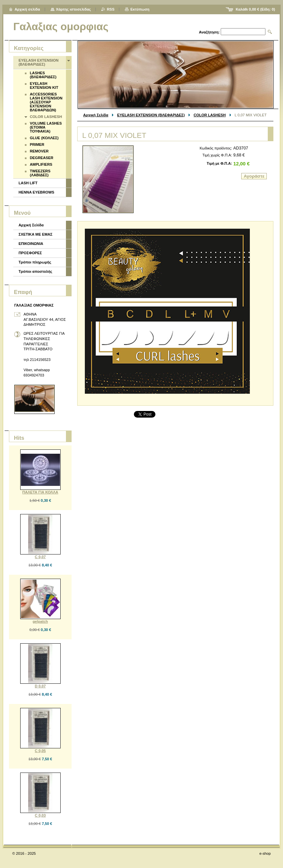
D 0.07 (40, 686)
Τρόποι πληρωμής (35, 262)
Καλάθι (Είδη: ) (255, 9)
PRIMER (37, 145)
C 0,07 (40, 557)
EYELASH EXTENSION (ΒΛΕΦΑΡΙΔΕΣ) (151, 115)
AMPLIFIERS (41, 164)
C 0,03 (40, 815)
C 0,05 (40, 751)
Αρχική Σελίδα (96, 115)
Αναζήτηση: (209, 32)
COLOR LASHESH (210, 115)
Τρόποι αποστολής (35, 271)
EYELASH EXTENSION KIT (44, 86)
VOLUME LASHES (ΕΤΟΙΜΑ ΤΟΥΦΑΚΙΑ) (46, 127)
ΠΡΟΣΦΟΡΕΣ (30, 253)
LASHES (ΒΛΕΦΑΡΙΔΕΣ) (43, 75)
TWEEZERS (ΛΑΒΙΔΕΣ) (40, 173)
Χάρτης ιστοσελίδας (74, 9)
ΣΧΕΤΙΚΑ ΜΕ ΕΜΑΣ (35, 234)
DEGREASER (42, 158)
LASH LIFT (28, 183)
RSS (111, 9)
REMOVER (39, 151)
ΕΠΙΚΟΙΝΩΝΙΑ (31, 244)
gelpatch (40, 621)
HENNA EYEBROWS (36, 192)
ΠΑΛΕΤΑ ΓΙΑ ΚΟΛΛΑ (40, 492)
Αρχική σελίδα (27, 9)
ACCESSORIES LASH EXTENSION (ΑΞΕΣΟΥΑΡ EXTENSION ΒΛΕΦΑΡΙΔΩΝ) (46, 102)
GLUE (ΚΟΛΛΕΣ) (44, 138)
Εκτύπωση (140, 9)
